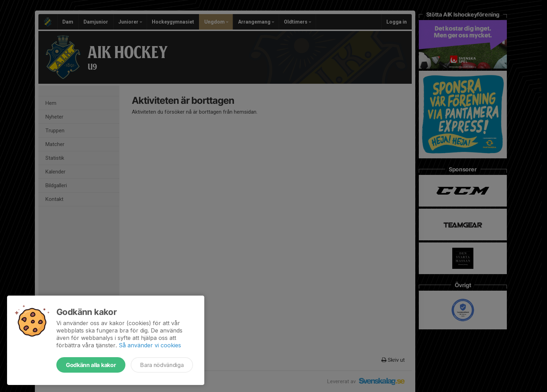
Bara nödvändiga (162, 365)
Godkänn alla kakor (91, 365)
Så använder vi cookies (150, 345)
